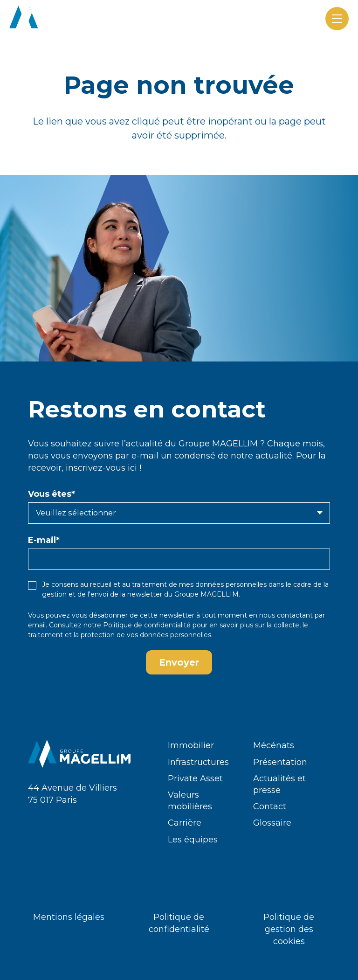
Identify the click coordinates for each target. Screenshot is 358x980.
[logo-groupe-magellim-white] (61, 19)
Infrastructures (198, 762)
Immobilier (191, 745)
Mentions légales (69, 917)
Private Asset (195, 778)
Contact (270, 806)
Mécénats (274, 745)
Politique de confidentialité (147, 625)
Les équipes (193, 840)
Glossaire (272, 823)
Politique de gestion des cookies (289, 929)
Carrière (185, 823)
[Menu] (337, 19)
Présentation (280, 762)
